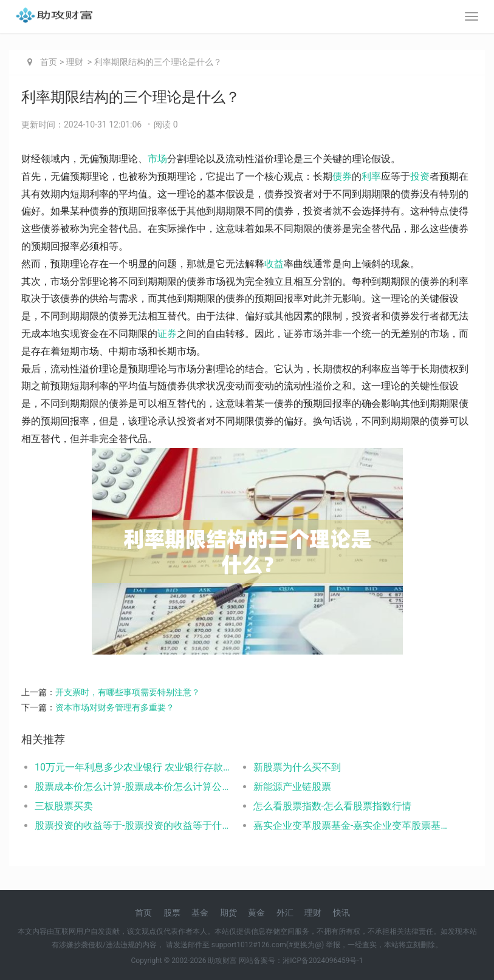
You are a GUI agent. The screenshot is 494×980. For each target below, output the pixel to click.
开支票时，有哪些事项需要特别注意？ (128, 692)
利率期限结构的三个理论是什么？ (158, 62)
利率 (371, 176)
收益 (274, 264)
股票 (172, 913)
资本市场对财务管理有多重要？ (115, 707)
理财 (75, 62)
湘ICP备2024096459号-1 (323, 961)
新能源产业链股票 (292, 787)
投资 (420, 176)
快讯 (341, 913)
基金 (200, 913)
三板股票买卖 (64, 806)
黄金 (256, 913)
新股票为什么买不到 (297, 767)
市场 (157, 159)
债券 (342, 176)
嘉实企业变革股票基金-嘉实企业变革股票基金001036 (352, 825)
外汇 (285, 913)
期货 (228, 913)
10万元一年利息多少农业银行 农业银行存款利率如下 (133, 767)
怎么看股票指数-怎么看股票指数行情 (332, 806)
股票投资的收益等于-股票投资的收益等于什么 (133, 825)
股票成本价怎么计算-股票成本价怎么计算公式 (133, 787)
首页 (49, 62)
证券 (167, 334)
